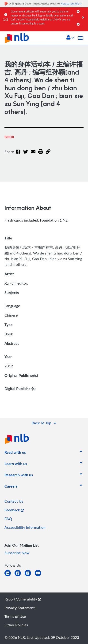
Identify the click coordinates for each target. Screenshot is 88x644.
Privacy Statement (20, 608)
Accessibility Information (25, 527)
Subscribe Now (17, 553)
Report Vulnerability (23, 599)
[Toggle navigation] (80, 38)
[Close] (84, 13)
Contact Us (14, 501)
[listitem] (15, 453)
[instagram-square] (30, 576)
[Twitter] (25, 155)
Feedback (14, 510)
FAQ (8, 519)
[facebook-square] (20, 576)
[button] (70, 38)
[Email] (32, 155)
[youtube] (40, 576)
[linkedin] (10, 576)
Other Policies (16, 625)
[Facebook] (18, 155)
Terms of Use (15, 616)
